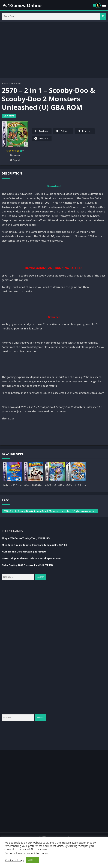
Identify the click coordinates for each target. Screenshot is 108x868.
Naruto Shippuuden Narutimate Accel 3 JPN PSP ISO (31, 559)
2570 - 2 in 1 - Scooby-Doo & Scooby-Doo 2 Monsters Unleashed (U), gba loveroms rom (50, 512)
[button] (103, 17)
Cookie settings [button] (14, 860)
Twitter (61, 132)
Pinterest (84, 132)
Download (54, 187)
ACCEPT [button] (32, 860)
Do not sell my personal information (26, 853)
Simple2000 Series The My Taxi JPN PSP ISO (26, 539)
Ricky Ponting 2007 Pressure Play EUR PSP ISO (27, 566)
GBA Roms (16, 84)
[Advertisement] (54, 51)
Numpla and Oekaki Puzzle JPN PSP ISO (24, 552)
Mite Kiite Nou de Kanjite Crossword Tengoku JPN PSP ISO (34, 546)
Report (15, 161)
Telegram (41, 139)
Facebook (41, 132)
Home (5, 84)
